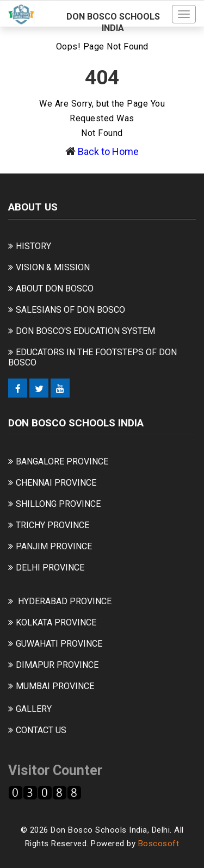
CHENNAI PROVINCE (56, 483)
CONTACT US (41, 730)
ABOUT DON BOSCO (55, 289)
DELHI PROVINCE (50, 568)
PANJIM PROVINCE (54, 546)
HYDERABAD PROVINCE (65, 601)
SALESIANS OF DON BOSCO (70, 310)
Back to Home (108, 151)
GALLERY (34, 709)
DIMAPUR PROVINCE (57, 665)
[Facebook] (18, 388)
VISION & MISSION (53, 267)
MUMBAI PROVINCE (55, 686)
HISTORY (33, 246)
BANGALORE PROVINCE (62, 461)
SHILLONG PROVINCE (58, 504)
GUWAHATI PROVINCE (59, 644)
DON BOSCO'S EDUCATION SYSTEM (85, 331)
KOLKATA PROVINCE (56, 622)
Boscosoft (159, 844)
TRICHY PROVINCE (52, 525)
